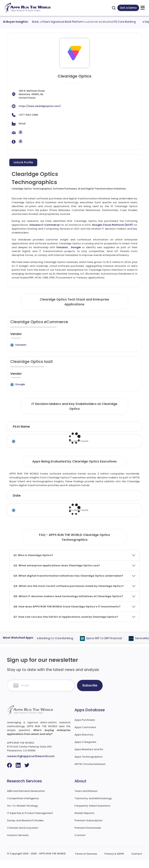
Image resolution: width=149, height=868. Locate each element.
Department (109, 434)
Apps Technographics (88, 764)
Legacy (35, 345)
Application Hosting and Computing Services (104, 388)
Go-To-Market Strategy (23, 813)
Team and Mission (86, 799)
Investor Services (18, 843)
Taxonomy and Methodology (93, 806)
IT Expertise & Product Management (30, 821)
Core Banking (67, 646)
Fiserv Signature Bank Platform (66, 22)
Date (17, 503)
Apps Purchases (85, 728)
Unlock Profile (23, 162)
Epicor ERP (96, 646)
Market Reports (84, 821)
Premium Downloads (88, 836)
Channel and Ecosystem (23, 836)
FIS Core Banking (127, 22)
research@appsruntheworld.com (31, 764)
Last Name (47, 434)
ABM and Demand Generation (26, 799)
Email (131, 434)
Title (66, 434)
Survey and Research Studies (25, 828)
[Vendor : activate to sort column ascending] (19, 336)
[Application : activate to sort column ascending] (79, 336)
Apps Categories (85, 750)
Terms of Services (86, 862)
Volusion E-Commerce (45, 225)
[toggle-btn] (143, 8)
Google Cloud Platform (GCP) (112, 225)
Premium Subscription (88, 828)
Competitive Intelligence (23, 806)
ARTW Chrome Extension (90, 772)
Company (38, 503)
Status (61, 503)
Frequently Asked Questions (92, 813)
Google (76, 247)
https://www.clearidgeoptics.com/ (40, 106)
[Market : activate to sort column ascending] (129, 336)
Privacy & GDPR (114, 862)
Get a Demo (128, 8)
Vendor (81, 503)
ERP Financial (116, 646)
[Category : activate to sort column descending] (107, 336)
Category (126, 503)
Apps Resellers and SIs (89, 757)
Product (103, 503)
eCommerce (105, 345)
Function (85, 434)
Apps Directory (84, 742)
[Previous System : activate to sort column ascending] (46, 336)
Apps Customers (85, 735)
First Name (21, 434)
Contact (80, 843)
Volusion (62, 247)
